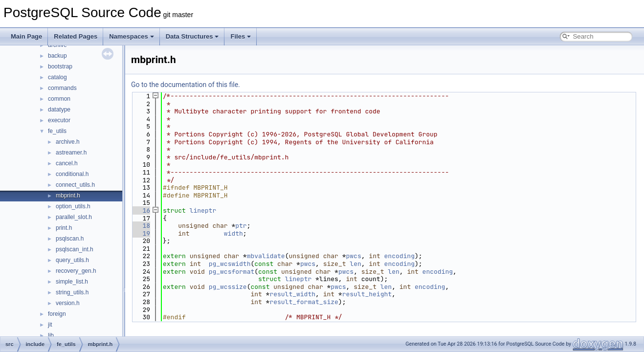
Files (241, 36)
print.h (64, 228)
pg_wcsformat (232, 272)
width (233, 233)
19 (141, 233)
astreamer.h (71, 153)
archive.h (68, 142)
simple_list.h (72, 282)
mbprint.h (68, 196)
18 (141, 226)
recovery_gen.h (76, 271)
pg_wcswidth (230, 264)
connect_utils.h (75, 185)
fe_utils (57, 131)
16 (141, 210)
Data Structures (192, 36)
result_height (367, 294)
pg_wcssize (228, 287)
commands (62, 88)
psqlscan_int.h (75, 249)
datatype (59, 110)
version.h (68, 303)
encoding (400, 256)
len (355, 264)
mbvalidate (266, 256)
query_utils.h (72, 260)
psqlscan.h (70, 239)
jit (50, 325)
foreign (57, 314)
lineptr (203, 210)
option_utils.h (73, 206)
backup (57, 56)
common (59, 99)
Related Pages (76, 36)
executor (59, 120)
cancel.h (67, 163)
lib (51, 335)
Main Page (26, 36)
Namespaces (132, 36)
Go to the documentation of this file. (186, 85)
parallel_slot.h (74, 217)
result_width (292, 294)
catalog (57, 77)
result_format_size (304, 302)
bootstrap (60, 66)
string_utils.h (72, 292)
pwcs (354, 256)
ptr (241, 226)
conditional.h (72, 174)
